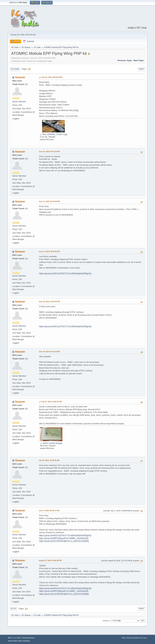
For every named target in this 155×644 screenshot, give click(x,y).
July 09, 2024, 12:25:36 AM (49, 460)
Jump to (106, 620)
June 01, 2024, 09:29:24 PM (52, 77)
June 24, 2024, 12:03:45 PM (49, 302)
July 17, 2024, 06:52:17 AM (49, 511)
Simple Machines (28, 638)
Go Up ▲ (144, 638)
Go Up (13, 609)
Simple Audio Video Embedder (19, 641)
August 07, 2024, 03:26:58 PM (50, 560)
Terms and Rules (133, 638)
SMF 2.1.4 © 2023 (14, 638)
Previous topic (125, 60)
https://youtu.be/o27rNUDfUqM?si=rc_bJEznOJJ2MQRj (64, 541)
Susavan (20, 77)
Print (141, 69)
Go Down (15, 69)
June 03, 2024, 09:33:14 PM (49, 152)
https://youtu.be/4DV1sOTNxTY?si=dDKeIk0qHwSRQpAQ (65, 273)
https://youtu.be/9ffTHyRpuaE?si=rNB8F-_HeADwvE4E (64, 538)
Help (124, 638)
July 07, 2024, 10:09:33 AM (51, 402)
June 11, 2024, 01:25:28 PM (49, 201)
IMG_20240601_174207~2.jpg (53, 134)
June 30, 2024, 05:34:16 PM (49, 352)
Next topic (139, 60)
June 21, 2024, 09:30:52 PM (49, 251)
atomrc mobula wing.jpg (51, 443)
